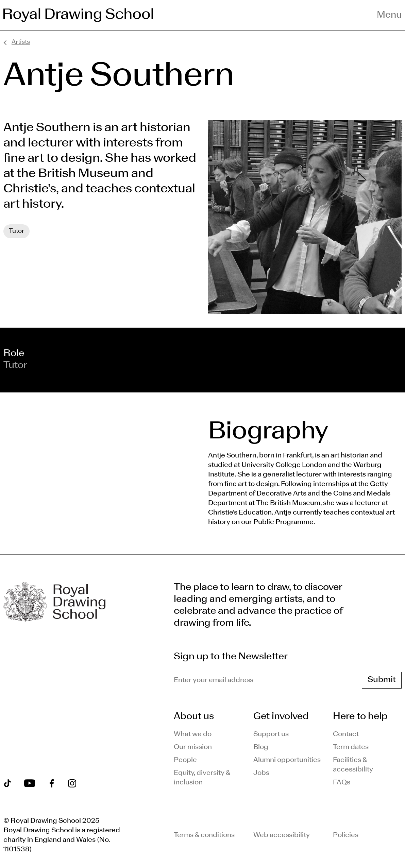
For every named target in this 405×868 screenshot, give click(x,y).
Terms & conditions (204, 835)
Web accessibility (282, 835)
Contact (346, 734)
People (185, 760)
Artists (21, 42)
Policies (346, 835)
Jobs (261, 773)
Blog (261, 747)
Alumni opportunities (287, 760)
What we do (193, 734)
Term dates (351, 747)
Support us (271, 734)
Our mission (193, 747)
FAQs (342, 783)
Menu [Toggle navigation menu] (389, 15)
